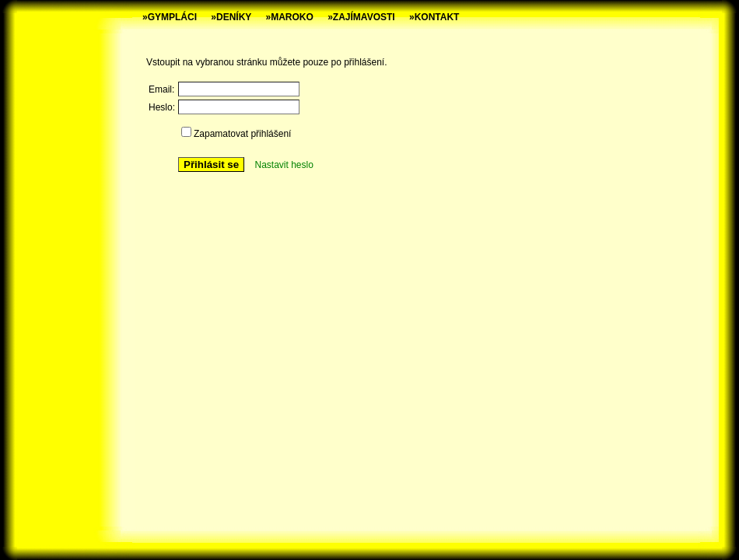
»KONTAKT (434, 17)
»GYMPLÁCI (170, 17)
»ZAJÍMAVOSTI (361, 17)
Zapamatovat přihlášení (242, 134)
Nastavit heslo (284, 165)
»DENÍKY (231, 17)
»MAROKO (290, 17)
